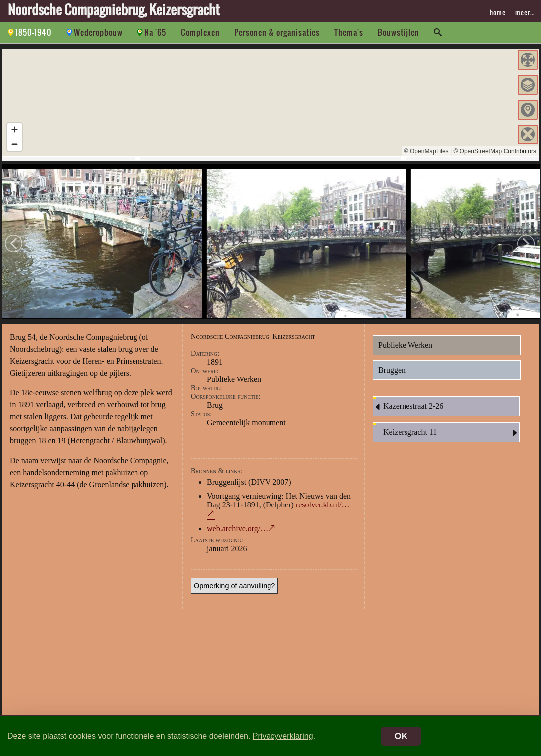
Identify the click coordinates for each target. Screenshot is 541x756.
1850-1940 (34, 32)
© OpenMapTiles (426, 151)
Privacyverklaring (283, 736)
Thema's (349, 32)
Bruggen (392, 371)
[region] (270, 103)
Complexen (200, 32)
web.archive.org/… (237, 530)
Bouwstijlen (399, 32)
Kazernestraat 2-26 (408, 408)
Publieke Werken (405, 346)
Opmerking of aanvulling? (234, 587)
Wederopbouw (98, 32)
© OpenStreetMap (477, 151)
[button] (528, 60)
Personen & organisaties (277, 32)
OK (401, 736)
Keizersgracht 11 (451, 434)
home (498, 12)
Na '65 (155, 32)
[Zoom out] (15, 144)
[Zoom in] (15, 130)
